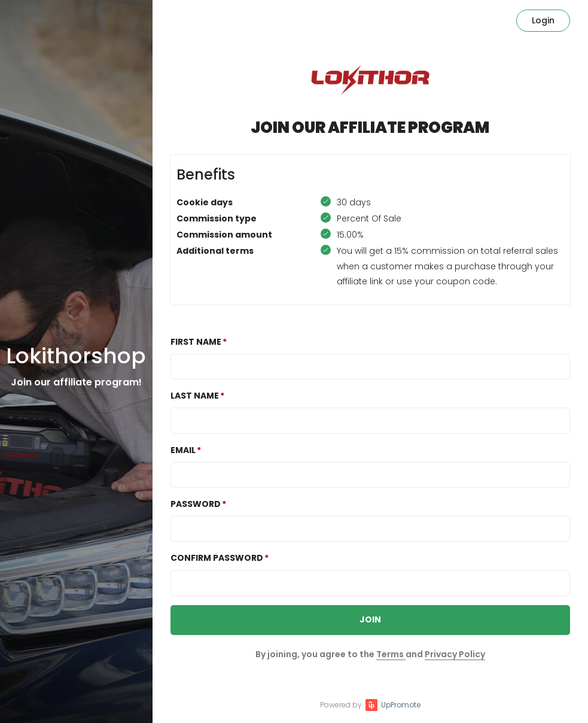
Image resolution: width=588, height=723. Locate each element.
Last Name (195, 396)
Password (196, 504)
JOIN (370, 619)
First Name (196, 342)
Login (543, 20)
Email (183, 450)
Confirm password (217, 558)
